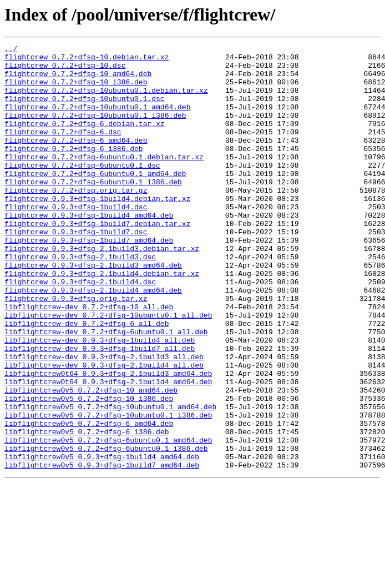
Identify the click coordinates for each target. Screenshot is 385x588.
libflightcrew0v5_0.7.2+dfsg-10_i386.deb (89, 470)
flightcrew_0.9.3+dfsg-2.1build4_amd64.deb (93, 340)
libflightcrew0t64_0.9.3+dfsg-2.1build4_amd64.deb (108, 450)
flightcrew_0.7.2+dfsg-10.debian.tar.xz (87, 60)
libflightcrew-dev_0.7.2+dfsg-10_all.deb (89, 360)
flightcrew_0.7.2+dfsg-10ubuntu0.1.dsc (85, 110)
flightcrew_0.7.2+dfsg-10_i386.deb (76, 90)
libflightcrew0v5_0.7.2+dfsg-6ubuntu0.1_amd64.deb (108, 520)
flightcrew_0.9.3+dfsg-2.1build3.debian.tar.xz (102, 290)
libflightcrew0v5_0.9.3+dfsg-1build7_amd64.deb (102, 550)
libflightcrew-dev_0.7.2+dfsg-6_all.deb (87, 380)
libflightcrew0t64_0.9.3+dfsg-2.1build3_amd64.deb (108, 440)
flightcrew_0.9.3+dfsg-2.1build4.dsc (80, 330)
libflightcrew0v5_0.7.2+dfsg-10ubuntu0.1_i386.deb (108, 490)
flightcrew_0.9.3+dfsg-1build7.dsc (76, 270)
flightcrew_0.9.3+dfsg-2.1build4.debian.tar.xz (102, 320)
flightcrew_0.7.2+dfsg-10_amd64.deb (78, 80)
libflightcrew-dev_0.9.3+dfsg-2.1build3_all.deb (104, 420)
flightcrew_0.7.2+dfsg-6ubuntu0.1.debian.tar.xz (104, 180)
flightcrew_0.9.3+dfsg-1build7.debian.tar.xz (97, 260)
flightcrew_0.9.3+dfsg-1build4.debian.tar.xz (97, 230)
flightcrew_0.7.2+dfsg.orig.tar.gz (76, 220)
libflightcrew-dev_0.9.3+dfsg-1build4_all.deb (100, 400)
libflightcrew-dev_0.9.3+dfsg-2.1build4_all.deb (104, 430)
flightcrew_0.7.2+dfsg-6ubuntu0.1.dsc (82, 190)
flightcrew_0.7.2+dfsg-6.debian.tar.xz (85, 140)
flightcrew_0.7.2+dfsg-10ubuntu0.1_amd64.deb (97, 120)
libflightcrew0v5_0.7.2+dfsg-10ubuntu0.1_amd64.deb (110, 480)
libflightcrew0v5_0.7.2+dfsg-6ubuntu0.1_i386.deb (106, 530)
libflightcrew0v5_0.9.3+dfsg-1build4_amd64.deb (102, 540)
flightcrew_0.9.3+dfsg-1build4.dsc (76, 240)
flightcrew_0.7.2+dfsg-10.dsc (65, 70)
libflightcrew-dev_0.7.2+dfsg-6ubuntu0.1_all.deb (106, 390)
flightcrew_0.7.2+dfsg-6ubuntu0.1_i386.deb (93, 210)
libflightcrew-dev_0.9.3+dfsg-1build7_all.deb (100, 410)
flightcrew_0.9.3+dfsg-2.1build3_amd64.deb (93, 310)
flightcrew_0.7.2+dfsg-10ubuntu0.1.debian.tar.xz (106, 100)
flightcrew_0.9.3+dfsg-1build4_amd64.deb (89, 250)
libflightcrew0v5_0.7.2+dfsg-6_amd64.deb (89, 500)
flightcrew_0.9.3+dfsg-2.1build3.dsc (80, 300)
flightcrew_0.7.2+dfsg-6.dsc (63, 150)
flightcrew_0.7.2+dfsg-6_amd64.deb (76, 160)
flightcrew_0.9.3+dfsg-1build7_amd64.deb (89, 280)
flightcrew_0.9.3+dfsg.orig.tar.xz (76, 350)
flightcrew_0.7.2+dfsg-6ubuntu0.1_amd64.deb (95, 200)
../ (11, 50)
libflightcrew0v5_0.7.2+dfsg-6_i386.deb (87, 510)
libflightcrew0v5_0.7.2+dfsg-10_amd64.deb (91, 460)
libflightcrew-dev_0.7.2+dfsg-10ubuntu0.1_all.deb (108, 370)
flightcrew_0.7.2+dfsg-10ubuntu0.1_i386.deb (95, 130)
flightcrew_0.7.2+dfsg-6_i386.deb (74, 170)
